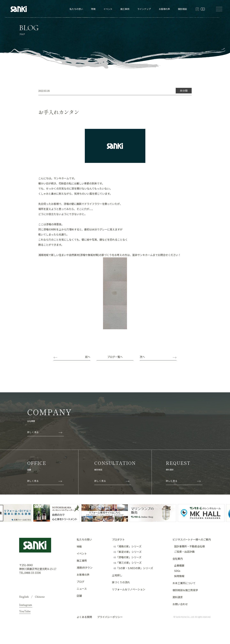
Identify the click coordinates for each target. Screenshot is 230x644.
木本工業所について (184, 583)
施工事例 (125, 9)
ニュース (82, 589)
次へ (142, 357)
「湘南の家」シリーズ (127, 546)
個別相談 (182, 9)
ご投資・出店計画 (184, 552)
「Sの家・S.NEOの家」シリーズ (133, 568)
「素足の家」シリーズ (128, 552)
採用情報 (179, 576)
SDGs (177, 571)
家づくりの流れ (121, 582)
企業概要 (179, 565)
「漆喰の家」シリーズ (127, 557)
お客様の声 (164, 9)
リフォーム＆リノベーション (129, 589)
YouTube (25, 611)
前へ (88, 357)
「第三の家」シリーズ (128, 563)
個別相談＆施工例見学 (185, 590)
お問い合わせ (180, 604)
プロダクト (118, 539)
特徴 (93, 9)
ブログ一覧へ (115, 357)
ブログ (80, 582)
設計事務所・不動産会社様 (189, 546)
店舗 (79, 596)
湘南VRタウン (85, 568)
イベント (108, 9)
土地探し (117, 575)
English (24, 597)
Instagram (26, 605)
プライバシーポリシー (110, 617)
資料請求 (178, 597)
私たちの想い (76, 9)
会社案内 (178, 559)
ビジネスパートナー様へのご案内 (192, 539)
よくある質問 (84, 617)
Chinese (40, 597)
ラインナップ (144, 9)
